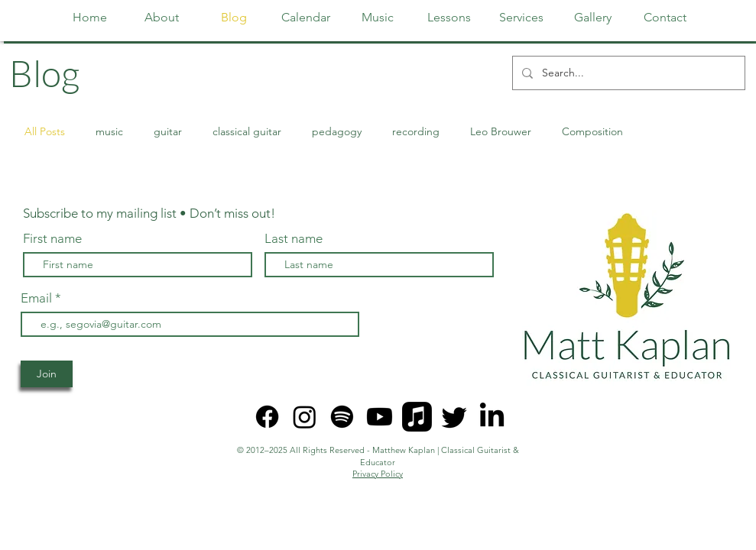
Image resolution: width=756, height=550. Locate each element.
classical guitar (247, 131)
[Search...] (627, 73)
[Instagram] (305, 417)
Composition (592, 131)
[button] (449, 18)
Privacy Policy (378, 474)
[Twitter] (454, 417)
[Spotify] (342, 417)
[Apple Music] (417, 417)
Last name (294, 239)
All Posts (45, 131)
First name (52, 239)
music (109, 131)
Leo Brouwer (501, 131)
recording (416, 131)
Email (38, 298)
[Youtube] (380, 417)
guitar (168, 131)
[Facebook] (267, 417)
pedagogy (337, 131)
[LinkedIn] (492, 417)
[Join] (47, 374)
